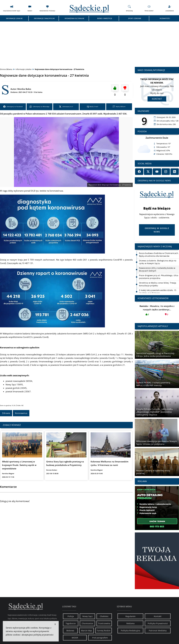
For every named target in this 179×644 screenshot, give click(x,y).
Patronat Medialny (158, 631)
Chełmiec (104, 616)
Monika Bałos (24, 89)
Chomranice (87, 623)
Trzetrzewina (104, 623)
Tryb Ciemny (149, 8)
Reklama (130, 623)
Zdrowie (6, 413)
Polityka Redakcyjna (130, 631)
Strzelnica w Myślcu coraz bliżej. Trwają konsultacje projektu (158, 284)
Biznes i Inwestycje (105, 18)
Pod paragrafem (100, 638)
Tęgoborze (71, 623)
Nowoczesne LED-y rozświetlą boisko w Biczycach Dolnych (157, 269)
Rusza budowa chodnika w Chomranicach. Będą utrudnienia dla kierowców (159, 255)
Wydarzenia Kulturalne (74, 18)
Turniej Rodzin (104, 631)
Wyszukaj (129, 8)
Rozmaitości (165, 18)
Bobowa (70, 631)
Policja (71, 616)
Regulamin (130, 616)
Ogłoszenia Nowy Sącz (12, 8)
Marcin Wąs (86, 631)
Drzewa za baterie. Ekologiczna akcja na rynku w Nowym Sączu (158, 262)
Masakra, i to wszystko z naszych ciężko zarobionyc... (157, 311)
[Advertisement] (89, 42)
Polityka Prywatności (158, 623)
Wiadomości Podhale (47, 8)
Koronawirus (21, 413)
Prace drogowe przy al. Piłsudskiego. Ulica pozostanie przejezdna (159, 277)
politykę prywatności (43, 635)
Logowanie (170, 8)
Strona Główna (6, 69)
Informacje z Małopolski (44, 18)
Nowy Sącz (87, 616)
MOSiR (75, 638)
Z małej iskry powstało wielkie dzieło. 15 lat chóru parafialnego (158, 292)
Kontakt (157, 99)
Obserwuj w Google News (157, 230)
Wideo (30, 8)
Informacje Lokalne (14, 18)
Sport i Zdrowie (135, 18)
